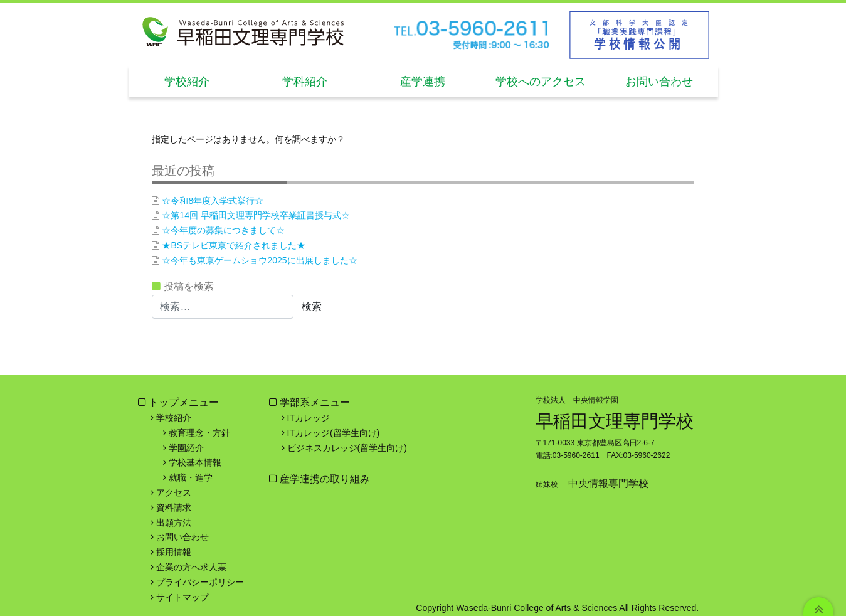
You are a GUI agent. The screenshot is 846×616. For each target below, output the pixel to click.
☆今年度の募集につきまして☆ (223, 230)
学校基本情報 (195, 462)
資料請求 (174, 507)
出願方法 (174, 523)
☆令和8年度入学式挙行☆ (213, 201)
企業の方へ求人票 (191, 567)
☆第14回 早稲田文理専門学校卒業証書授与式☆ (256, 215)
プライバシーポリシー (200, 582)
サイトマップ (182, 597)
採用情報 (174, 552)
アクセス (174, 492)
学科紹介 (305, 82)
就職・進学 (191, 477)
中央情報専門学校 (608, 483)
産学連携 (423, 82)
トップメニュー (184, 402)
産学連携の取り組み (324, 479)
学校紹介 (187, 82)
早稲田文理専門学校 (615, 421)
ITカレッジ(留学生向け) (334, 433)
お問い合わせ (659, 82)
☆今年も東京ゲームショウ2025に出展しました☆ (259, 260)
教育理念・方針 (199, 433)
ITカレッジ (309, 418)
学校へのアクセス (541, 82)
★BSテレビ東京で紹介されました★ (234, 245)
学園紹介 (186, 448)
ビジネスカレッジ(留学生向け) (347, 448)
